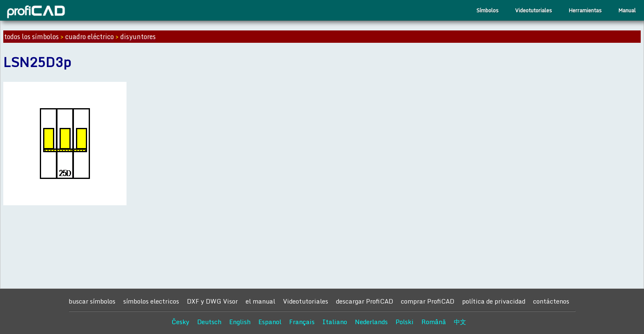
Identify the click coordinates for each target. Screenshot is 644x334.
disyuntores (138, 37)
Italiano (335, 322)
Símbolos (488, 10)
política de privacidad (494, 301)
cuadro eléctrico (90, 37)
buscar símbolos (92, 301)
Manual (627, 10)
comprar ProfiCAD (428, 301)
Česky (181, 322)
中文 (460, 322)
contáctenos (551, 301)
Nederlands (371, 322)
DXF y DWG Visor (212, 301)
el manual (260, 301)
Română (434, 322)
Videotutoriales (534, 10)
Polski (405, 322)
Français (302, 322)
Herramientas (585, 10)
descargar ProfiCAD (365, 301)
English (240, 322)
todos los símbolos (31, 37)
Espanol (270, 322)
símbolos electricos (151, 301)
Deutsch (209, 322)
